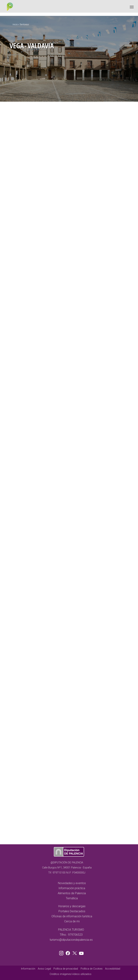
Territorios (24, 25)
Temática (72, 898)
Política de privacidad (66, 969)
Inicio (15, 25)
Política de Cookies (92, 969)
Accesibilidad (113, 969)
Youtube (81, 952)
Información (28, 969)
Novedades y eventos (72, 883)
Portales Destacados (72, 911)
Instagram (62, 952)
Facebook (69, 952)
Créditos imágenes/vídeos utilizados (71, 974)
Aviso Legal (44, 969)
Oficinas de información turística (72, 916)
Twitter (75, 952)
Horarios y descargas (72, 906)
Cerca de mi (72, 921)
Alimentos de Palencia (72, 893)
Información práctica (72, 888)
